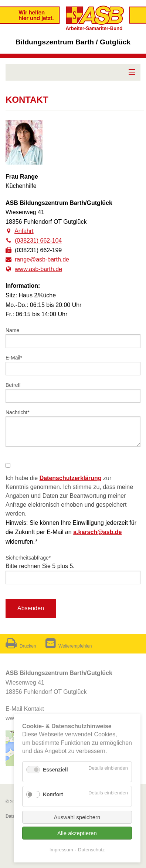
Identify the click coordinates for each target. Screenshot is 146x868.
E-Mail (17, 357)
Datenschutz (91, 850)
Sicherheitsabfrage (28, 557)
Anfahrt (24, 231)
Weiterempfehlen (69, 646)
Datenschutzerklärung (71, 478)
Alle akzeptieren (77, 833)
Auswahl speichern (77, 817)
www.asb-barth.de (38, 269)
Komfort (53, 794)
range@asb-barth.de (42, 259)
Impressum (61, 850)
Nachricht (18, 412)
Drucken (21, 646)
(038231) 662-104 (38, 241)
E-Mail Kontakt (25, 709)
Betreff (13, 385)
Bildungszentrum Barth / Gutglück (73, 42)
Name (12, 330)
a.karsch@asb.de (97, 532)
